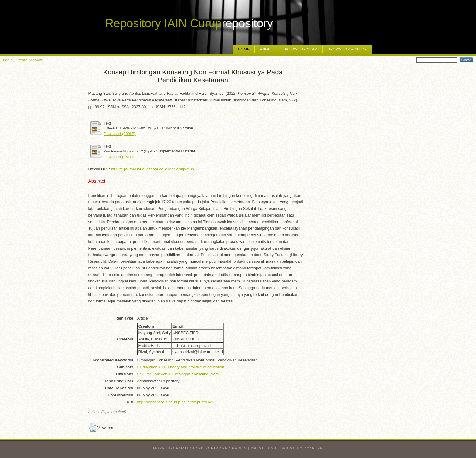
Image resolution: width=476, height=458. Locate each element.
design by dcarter (302, 448)
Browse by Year (300, 49)
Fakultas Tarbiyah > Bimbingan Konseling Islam (178, 374)
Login (8, 60)
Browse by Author (347, 49)
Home (244, 49)
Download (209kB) (120, 134)
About (266, 49)
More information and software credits (200, 448)
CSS (272, 448)
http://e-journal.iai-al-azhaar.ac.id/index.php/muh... (154, 169)
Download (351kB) (120, 157)
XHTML (257, 448)
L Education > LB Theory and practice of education (180, 367)
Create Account (29, 60)
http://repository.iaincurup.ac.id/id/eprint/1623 (175, 402)
